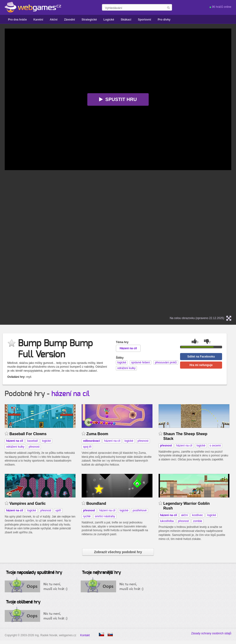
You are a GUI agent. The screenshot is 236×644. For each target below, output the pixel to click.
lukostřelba (167, 521)
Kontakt (85, 635)
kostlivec (198, 515)
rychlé (87, 516)
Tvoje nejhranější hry (101, 573)
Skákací (126, 20)
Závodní (69, 20)
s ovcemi (215, 446)
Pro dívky (164, 20)
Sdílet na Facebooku (201, 357)
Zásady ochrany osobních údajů (211, 633)
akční (184, 515)
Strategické (89, 20)
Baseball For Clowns (28, 434)
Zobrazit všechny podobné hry (118, 552)
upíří (58, 510)
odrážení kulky (15, 447)
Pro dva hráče (17, 20)
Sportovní (144, 20)
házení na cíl (71, 394)
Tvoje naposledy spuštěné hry (34, 573)
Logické (109, 20)
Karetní (38, 20)
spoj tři (87, 447)
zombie (198, 521)
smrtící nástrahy (105, 516)
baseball (32, 441)
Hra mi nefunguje (201, 365)
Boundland (96, 503)
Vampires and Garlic (28, 503)
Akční (54, 20)
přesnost (34, 447)
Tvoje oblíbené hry (23, 602)
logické (46, 441)
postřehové (140, 510)
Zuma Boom (97, 434)
